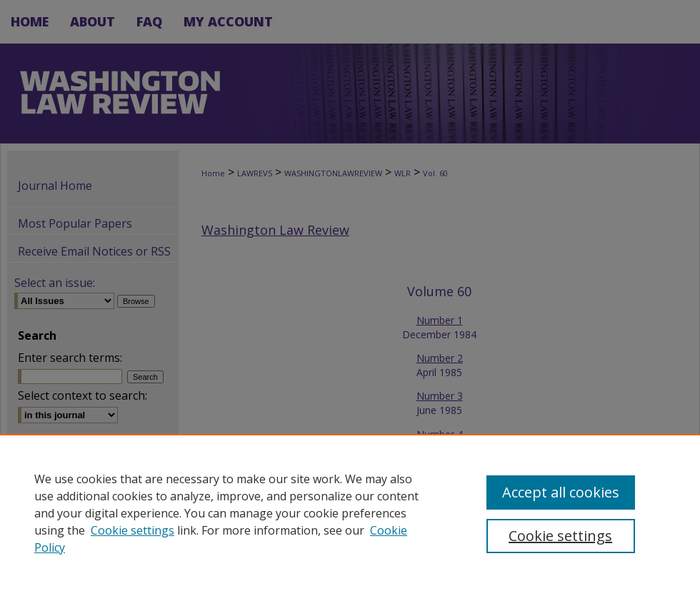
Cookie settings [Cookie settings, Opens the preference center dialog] (560, 536)
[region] (350, 512)
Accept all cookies (561, 492)
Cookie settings (132, 530)
